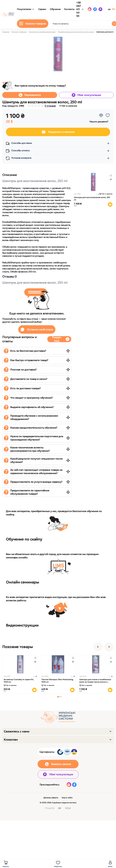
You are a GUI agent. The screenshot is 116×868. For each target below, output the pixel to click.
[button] (58, 697)
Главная (6, 32)
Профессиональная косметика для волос (76, 32)
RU (114, 9)
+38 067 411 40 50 (79, 9)
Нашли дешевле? (99, 122)
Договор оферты (51, 798)
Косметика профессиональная (42, 32)
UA (109, 9)
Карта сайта (67, 798)
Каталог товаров (19, 32)
